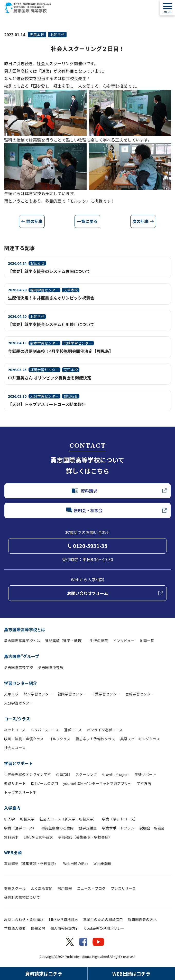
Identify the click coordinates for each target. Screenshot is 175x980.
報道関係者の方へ (142, 919)
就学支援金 (88, 828)
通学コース (73, 730)
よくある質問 (42, 888)
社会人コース (15, 748)
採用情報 (65, 888)
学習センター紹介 (21, 683)
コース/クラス (17, 719)
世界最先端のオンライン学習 (27, 774)
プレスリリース (123, 888)
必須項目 (63, 774)
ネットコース (15, 730)
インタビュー (124, 641)
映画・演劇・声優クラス (24, 739)
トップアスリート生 (20, 792)
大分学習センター (19, 703)
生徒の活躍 (99, 641)
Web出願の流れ (76, 863)
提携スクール (15, 888)
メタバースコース (45, 730)
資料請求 (11, 837)
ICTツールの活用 (44, 783)
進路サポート (15, 783)
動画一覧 (147, 641)
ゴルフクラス (60, 739)
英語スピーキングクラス (140, 739)
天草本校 (37, 35)
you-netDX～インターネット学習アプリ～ (97, 783)
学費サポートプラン (118, 828)
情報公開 (38, 928)
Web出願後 (103, 863)
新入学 (10, 819)
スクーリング (86, 774)
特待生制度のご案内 (58, 828)
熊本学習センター (38, 694)
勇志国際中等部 (51, 667)
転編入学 (27, 819)
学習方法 (144, 783)
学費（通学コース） (20, 828)
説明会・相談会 (152, 828)
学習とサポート (19, 763)
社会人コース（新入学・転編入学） (68, 819)
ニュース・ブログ (91, 888)
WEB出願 (13, 852)
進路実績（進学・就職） (65, 641)
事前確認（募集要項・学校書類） (85, 837)
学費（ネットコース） (120, 819)
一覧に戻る (87, 221)
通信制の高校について (22, 897)
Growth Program (116, 774)
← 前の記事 (32, 221)
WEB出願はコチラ (131, 974)
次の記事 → (143, 221)
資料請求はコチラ (44, 974)
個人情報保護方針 (65, 928)
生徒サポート (145, 774)
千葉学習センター (106, 694)
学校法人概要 (15, 928)
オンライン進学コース (105, 730)
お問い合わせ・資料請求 (24, 919)
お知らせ (57, 35)
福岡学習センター (72, 694)
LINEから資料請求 (38, 837)
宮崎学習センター (140, 694)
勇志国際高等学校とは (25, 629)
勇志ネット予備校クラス (95, 739)
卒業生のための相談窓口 (103, 919)
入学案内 (12, 808)
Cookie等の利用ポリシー (104, 928)
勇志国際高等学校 (19, 667)
